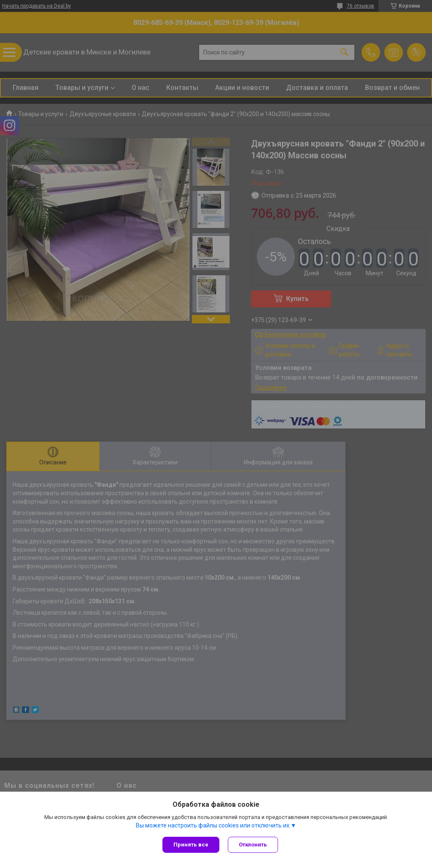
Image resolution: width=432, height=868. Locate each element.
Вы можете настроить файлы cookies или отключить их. (213, 825)
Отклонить (253, 845)
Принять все (191, 845)
